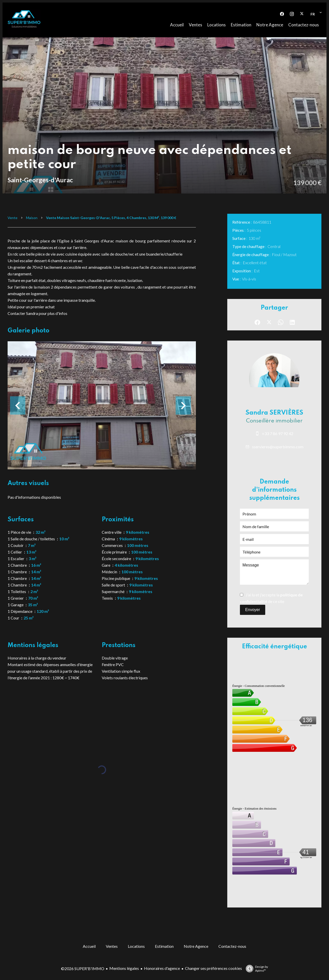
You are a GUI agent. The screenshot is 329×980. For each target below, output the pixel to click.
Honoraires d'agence (162, 968)
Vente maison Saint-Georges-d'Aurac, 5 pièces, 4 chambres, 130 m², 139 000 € (111, 218)
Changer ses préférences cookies (213, 968)
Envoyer (253, 610)
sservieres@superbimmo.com (278, 447)
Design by (256, 969)
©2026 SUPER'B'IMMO (83, 968)
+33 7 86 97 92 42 (278, 433)
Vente (13, 218)
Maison (32, 218)
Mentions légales (124, 968)
